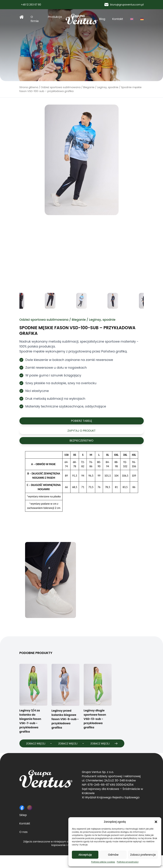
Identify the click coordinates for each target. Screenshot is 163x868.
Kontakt (118, 19)
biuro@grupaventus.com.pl (124, 5)
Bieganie (89, 87)
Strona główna (22, 17)
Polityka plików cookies (103, 862)
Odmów (113, 855)
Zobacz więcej (40, 743)
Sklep (23, 828)
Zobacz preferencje (143, 855)
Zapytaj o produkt (81, 431)
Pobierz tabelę (81, 421)
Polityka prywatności (128, 862)
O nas (23, 845)
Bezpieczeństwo (81, 441)
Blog (102, 19)
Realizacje (85, 19)
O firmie (35, 19)
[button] (156, 822)
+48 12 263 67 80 (30, 5)
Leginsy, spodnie (108, 87)
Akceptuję (85, 855)
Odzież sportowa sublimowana (61, 87)
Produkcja (55, 17)
